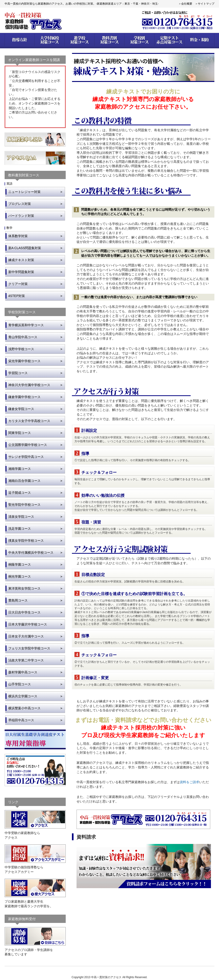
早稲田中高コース (21, 720)
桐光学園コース (20, 576)
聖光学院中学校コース (24, 505)
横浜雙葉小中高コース (24, 708)
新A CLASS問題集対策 (25, 248)
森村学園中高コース (23, 672)
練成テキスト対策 (21, 260)
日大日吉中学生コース (24, 612)
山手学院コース (20, 684)
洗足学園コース (20, 529)
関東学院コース (20, 433)
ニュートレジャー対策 (24, 192)
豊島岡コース (18, 600)
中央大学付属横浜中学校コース (31, 553)
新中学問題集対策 (21, 272)
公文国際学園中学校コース (28, 445)
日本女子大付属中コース (26, 636)
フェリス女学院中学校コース (29, 648)
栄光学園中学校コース (24, 361)
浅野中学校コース (21, 349)
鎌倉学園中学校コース (24, 397)
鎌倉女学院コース (21, 409)
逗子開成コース (20, 493)
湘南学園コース (20, 469)
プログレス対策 (20, 204)
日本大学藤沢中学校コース (28, 624)
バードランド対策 (21, 216)
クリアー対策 (18, 284)
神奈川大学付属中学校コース (29, 385)
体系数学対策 (18, 236)
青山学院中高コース (23, 337)
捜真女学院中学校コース (26, 541)
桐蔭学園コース (20, 564)
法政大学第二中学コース (26, 660)
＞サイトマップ (205, 4)
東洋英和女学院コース (24, 588)
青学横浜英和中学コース (26, 325)
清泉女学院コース (21, 517)
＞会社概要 (185, 4)
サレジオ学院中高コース (26, 457)
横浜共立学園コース (23, 696)
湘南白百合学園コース (24, 481)
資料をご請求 (189, 782)
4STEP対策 (17, 296)
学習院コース (18, 373)
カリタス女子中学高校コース (29, 421)
